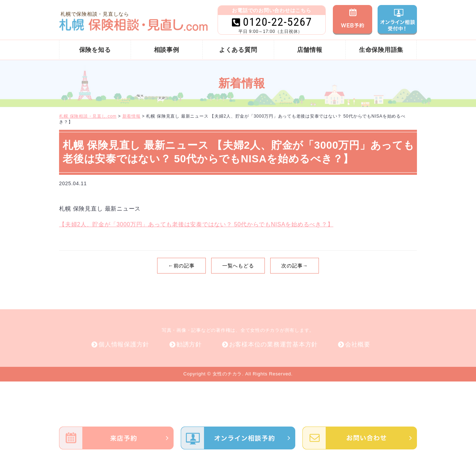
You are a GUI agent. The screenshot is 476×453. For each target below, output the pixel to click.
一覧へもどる (238, 266)
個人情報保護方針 (124, 344)
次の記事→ (295, 266)
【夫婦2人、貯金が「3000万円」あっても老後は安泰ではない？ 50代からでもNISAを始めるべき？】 (196, 224)
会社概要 (358, 344)
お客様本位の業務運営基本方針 (274, 344)
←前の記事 (181, 266)
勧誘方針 (189, 344)
